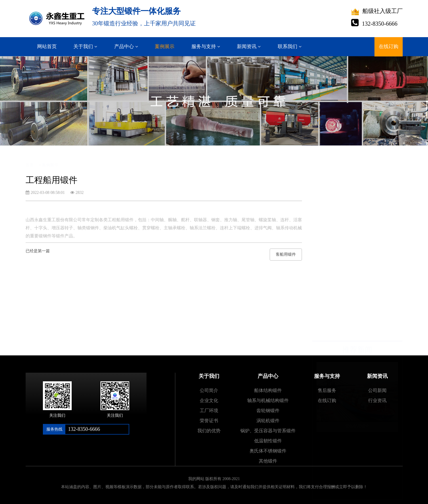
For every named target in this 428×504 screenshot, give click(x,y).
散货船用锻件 (333, 266)
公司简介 (209, 390)
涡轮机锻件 (268, 421)
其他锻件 (268, 461)
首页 (30, 160)
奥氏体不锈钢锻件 (268, 451)
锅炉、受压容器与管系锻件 (268, 431)
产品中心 (124, 47)
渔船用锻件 (331, 296)
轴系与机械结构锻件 (268, 400)
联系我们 (288, 47)
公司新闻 (377, 390)
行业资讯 (377, 400)
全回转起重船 (333, 281)
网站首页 (47, 47)
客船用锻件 (286, 257)
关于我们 (83, 47)
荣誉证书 (209, 421)
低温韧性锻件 (268, 441)
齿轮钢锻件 (268, 411)
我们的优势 (209, 431)
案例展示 (165, 47)
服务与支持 (204, 47)
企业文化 (209, 400)
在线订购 (389, 47)
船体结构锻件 (268, 390)
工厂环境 (209, 411)
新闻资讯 (247, 47)
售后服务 (327, 390)
